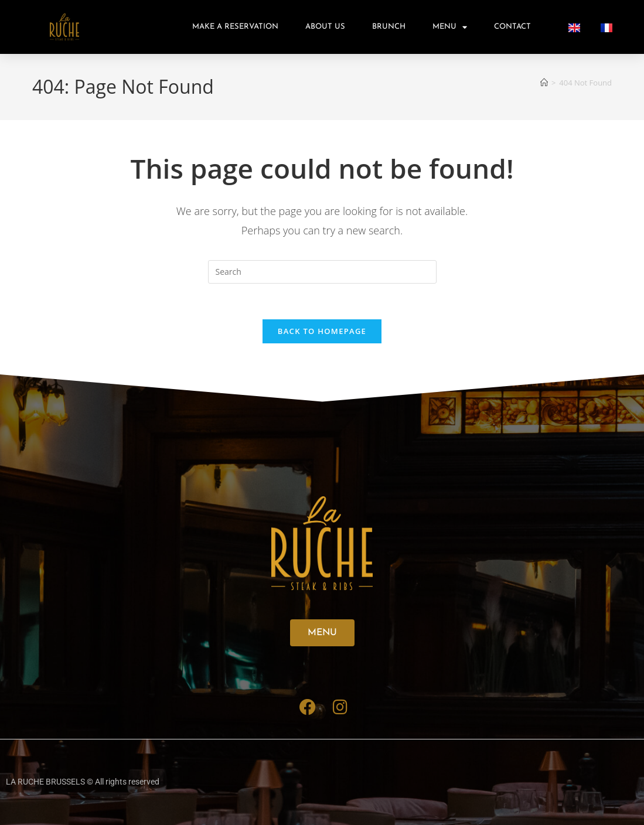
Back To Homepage (322, 331)
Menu (450, 27)
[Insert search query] (322, 272)
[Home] (544, 83)
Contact (512, 27)
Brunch (389, 27)
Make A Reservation (235, 27)
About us (325, 27)
